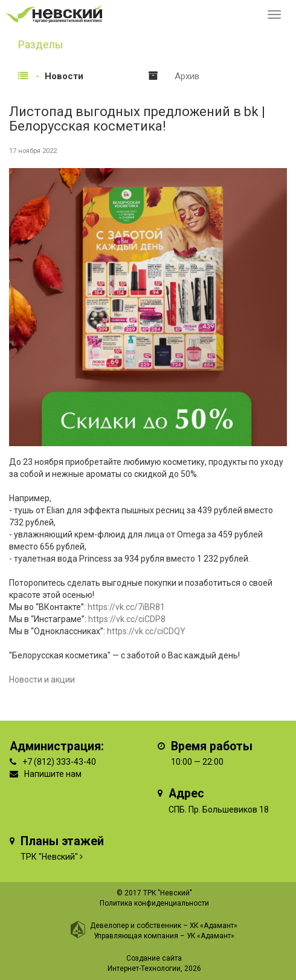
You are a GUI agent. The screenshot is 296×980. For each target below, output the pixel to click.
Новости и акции (42, 680)
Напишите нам (53, 774)
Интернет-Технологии (144, 969)
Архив (187, 76)
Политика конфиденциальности (154, 903)
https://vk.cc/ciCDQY (146, 631)
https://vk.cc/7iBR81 (126, 607)
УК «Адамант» (211, 936)
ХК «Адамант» (214, 926)
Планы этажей (62, 841)
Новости (64, 76)
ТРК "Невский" (49, 857)
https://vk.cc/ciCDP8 (127, 619)
